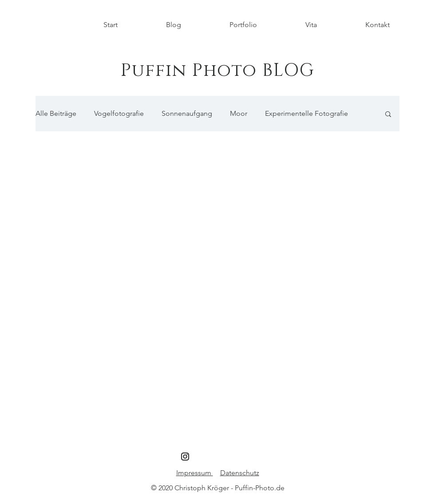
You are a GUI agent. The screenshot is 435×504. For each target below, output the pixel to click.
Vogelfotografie (119, 113)
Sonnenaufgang (187, 113)
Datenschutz (240, 473)
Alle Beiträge (56, 113)
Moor (239, 113)
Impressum (195, 473)
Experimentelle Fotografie (306, 113)
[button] (388, 115)
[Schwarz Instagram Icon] (185, 457)
